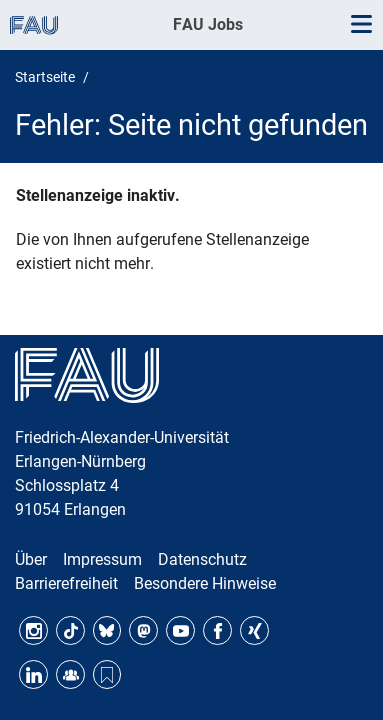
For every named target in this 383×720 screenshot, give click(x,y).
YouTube (180, 630)
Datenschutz (202, 559)
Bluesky (107, 630)
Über (31, 559)
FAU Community (70, 674)
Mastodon (143, 630)
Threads (107, 674)
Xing (254, 630)
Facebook (217, 630)
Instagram (33, 630)
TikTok (70, 630)
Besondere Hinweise (205, 583)
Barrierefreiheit (66, 583)
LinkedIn (33, 674)
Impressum (102, 559)
